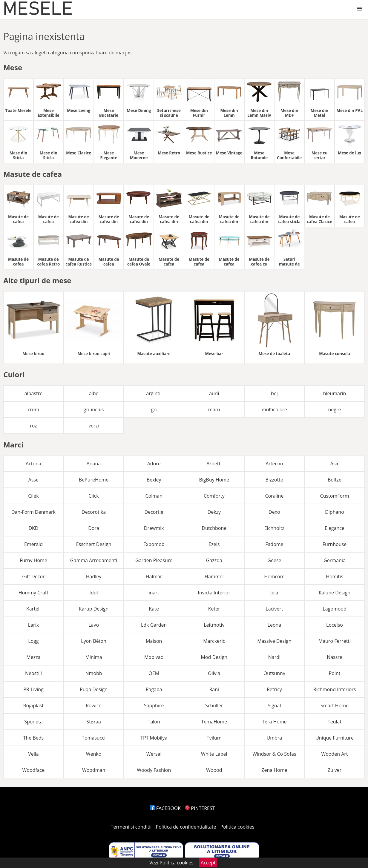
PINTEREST (200, 808)
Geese (274, 560)
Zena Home (274, 770)
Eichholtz (274, 528)
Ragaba (154, 689)
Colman (154, 496)
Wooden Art (334, 754)
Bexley (154, 480)
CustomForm (335, 496)
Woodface (34, 770)
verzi (94, 426)
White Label (214, 754)
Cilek (33, 496)
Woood (214, 770)
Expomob (154, 544)
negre (335, 410)
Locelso (335, 625)
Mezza (33, 657)
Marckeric (214, 641)
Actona (33, 464)
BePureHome (94, 480)
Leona (275, 625)
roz (33, 426)
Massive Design (274, 641)
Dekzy (214, 512)
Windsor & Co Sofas (274, 754)
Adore (154, 464)
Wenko (94, 754)
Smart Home (335, 706)
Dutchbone (214, 528)
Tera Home (274, 722)
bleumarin (335, 393)
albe (94, 393)
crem (33, 410)
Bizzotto (274, 480)
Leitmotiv (214, 625)
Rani (214, 689)
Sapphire (154, 706)
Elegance (335, 528)
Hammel (214, 576)
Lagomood (334, 609)
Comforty (214, 496)
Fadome (274, 544)
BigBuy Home (214, 480)
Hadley (94, 576)
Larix (33, 625)
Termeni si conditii (131, 827)
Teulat (335, 722)
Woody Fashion (154, 770)
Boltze (335, 480)
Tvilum (214, 738)
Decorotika (94, 512)
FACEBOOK (165, 808)
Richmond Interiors (335, 689)
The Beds (34, 738)
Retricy (274, 689)
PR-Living (33, 689)
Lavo (94, 625)
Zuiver (335, 770)
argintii (154, 393)
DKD (33, 528)
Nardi (274, 657)
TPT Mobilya (154, 738)
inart (154, 593)
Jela (274, 593)
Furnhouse (335, 544)
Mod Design (214, 657)
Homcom (274, 576)
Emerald (33, 544)
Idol (94, 593)
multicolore (274, 410)
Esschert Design (94, 544)
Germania (335, 560)
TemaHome (214, 722)
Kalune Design (335, 593)
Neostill (33, 673)
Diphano (335, 512)
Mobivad (154, 657)
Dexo (274, 512)
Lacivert (274, 609)
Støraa (93, 722)
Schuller (214, 706)
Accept (208, 863)
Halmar (154, 576)
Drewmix (154, 528)
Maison (154, 641)
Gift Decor (33, 576)
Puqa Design (94, 689)
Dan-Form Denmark (33, 512)
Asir (335, 464)
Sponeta (33, 722)
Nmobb (94, 673)
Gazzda (214, 560)
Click (93, 496)
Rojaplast (33, 706)
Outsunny (274, 673)
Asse (33, 480)
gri (154, 410)
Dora (94, 528)
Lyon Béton (93, 641)
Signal (274, 706)
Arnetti (214, 464)
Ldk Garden (154, 625)
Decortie (154, 512)
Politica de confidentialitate (186, 827)
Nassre (335, 657)
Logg (33, 641)
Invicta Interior (214, 593)
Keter (214, 609)
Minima (94, 657)
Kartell (33, 609)
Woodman (94, 770)
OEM (154, 673)
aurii (214, 393)
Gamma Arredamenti (94, 560)
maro (214, 410)
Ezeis (214, 544)
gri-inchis (94, 410)
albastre (33, 393)
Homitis (335, 576)
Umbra (275, 738)
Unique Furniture (335, 738)
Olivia (214, 673)
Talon (154, 722)
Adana (94, 464)
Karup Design (94, 609)
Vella (33, 754)
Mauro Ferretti (335, 641)
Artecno (274, 464)
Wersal (154, 754)
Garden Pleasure (154, 560)
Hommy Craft (33, 593)
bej (274, 393)
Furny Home (33, 560)
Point (335, 673)
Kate (154, 609)
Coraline (274, 496)
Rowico (94, 706)
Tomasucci (94, 738)
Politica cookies (237, 827)
